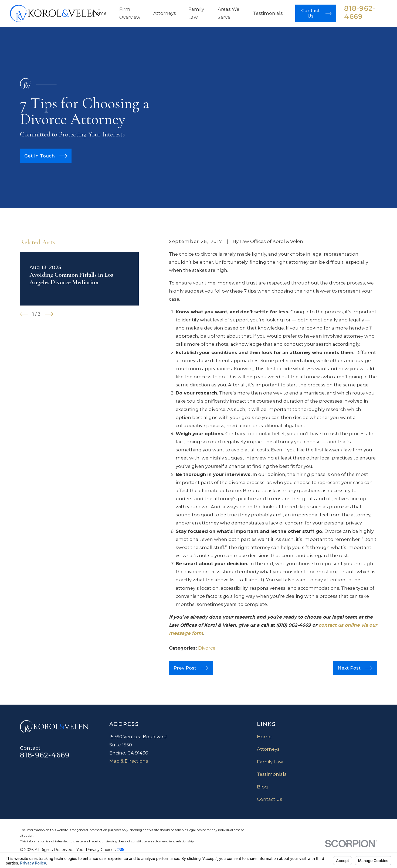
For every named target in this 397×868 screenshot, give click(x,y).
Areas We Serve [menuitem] (229, 13)
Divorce (207, 648)
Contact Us (270, 799)
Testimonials (272, 774)
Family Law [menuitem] (196, 13)
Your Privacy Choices (100, 850)
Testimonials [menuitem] (268, 13)
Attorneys (268, 749)
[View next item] (49, 314)
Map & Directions (129, 761)
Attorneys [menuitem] (165, 13)
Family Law (270, 762)
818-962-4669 (360, 12)
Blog (262, 787)
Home (264, 737)
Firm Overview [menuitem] (130, 13)
